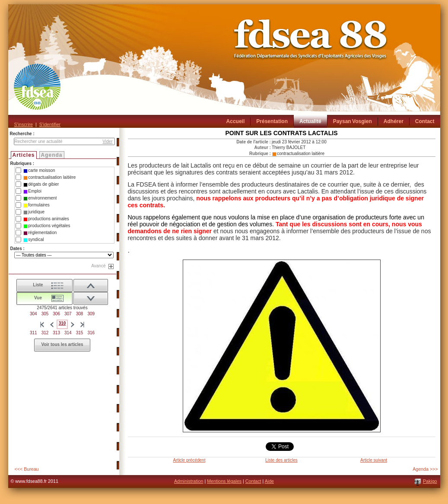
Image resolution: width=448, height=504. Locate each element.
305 (45, 314)
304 (33, 314)
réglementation (40, 233)
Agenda (52, 155)
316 (91, 333)
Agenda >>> (425, 469)
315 (80, 333)
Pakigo (430, 481)
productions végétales (47, 226)
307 (68, 314)
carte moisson (39, 171)
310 (62, 323)
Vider (107, 141)
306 (56, 314)
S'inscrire (24, 124)
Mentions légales (224, 481)
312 (45, 333)
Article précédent (189, 460)
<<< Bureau (27, 469)
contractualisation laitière (49, 178)
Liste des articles (281, 460)
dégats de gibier (41, 184)
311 (33, 333)
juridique (34, 212)
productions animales (46, 219)
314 (68, 333)
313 (56, 333)
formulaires (36, 205)
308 (80, 314)
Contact (253, 481)
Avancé (98, 266)
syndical (33, 240)
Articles (24, 155)
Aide (269, 481)
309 (91, 314)
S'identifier (50, 124)
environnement (40, 198)
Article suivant (374, 460)
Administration (189, 481)
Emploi (32, 191)
